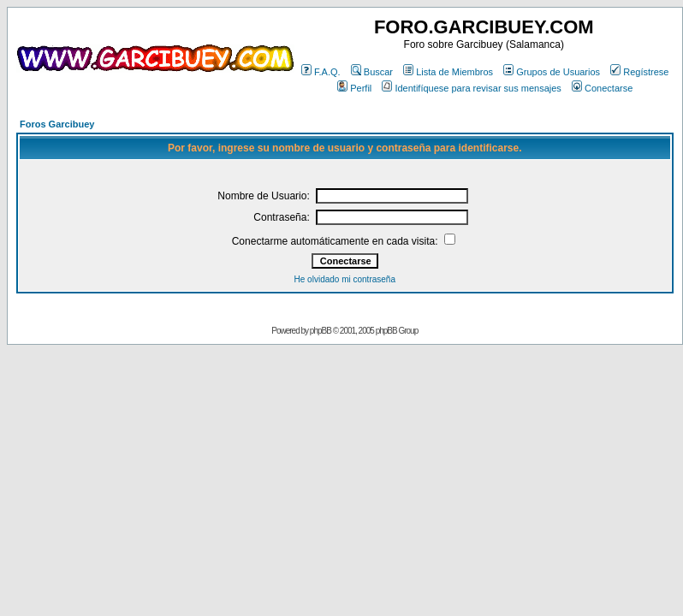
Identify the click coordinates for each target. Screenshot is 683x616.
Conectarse (602, 88)
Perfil (354, 88)
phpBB (321, 331)
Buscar (372, 72)
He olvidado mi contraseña (345, 279)
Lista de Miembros (448, 72)
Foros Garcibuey (57, 124)
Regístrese (639, 72)
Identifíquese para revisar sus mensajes (471, 88)
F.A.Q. (321, 72)
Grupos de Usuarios (552, 72)
